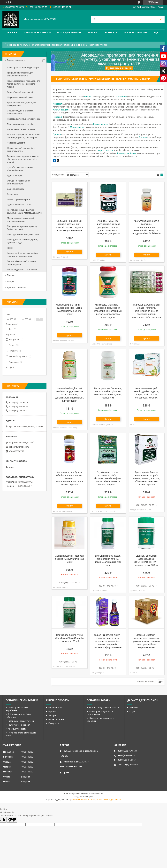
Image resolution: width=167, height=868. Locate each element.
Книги (10, 248)
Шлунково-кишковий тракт (20, 97)
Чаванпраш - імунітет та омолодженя (100, 713)
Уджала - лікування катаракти (104, 708)
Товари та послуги (36, 33)
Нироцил (57, 117)
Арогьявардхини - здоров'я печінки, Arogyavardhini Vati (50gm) (69, 559)
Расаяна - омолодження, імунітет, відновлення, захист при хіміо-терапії (23, 159)
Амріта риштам (105, 150)
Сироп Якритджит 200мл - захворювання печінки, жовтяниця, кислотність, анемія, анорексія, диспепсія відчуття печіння (108, 641)
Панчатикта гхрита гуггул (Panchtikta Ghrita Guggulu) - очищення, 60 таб (69, 638)
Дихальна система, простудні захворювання (21, 104)
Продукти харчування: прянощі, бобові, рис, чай (22, 228)
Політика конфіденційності (109, 800)
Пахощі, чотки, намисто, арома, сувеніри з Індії (23, 241)
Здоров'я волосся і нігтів (19, 205)
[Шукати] (161, 19)
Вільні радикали (56, 719)
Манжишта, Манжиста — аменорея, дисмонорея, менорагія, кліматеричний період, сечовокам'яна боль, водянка (108, 311)
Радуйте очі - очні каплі (19, 725)
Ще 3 (11, 367)
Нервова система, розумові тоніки (24, 119)
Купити (70, 252)
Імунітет (52, 711)
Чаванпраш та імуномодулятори (23, 68)
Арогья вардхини (62, 110)
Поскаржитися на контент (83, 800)
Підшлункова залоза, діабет (21, 124)
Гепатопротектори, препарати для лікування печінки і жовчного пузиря (24, 84)
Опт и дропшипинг (69, 33)
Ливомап (57, 104)
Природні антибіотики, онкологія (23, 234)
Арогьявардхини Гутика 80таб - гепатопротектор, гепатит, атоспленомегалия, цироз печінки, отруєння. (70, 478)
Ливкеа (88, 97)
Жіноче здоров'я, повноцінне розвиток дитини (21, 149)
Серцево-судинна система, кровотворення (20, 112)
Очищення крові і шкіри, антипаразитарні (19, 182)
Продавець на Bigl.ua (84, 797)
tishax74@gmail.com (19, 447)
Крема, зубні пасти (17, 729)
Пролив (57, 134)
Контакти (111, 33)
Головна (11, 33)
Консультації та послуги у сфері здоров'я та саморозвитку (23, 255)
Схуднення (12, 194)
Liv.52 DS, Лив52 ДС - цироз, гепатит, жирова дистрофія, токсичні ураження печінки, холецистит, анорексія (108, 227)
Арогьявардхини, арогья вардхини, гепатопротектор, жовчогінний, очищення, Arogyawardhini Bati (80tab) (147, 227)
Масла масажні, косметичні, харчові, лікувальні (21, 220)
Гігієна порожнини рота (18, 199)
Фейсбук (134, 708)
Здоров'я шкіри (14, 176)
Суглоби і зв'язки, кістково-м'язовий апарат (20, 169)
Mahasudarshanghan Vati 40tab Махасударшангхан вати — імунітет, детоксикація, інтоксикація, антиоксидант (69, 395)
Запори (52, 715)
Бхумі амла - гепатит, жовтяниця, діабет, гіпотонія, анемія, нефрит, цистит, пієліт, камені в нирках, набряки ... (108, 478)
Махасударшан (101, 124)
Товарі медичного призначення (22, 269)
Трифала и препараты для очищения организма (20, 74)
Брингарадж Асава (127, 153)
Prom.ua (99, 794)
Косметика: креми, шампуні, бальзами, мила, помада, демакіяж (24, 211)
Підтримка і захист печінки (21, 721)
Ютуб (132, 711)
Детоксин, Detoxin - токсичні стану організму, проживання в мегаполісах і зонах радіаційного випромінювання (147, 641)
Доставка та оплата (17, 288)
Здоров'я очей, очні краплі (20, 92)
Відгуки (11, 281)
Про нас (93, 33)
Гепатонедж (121, 97)
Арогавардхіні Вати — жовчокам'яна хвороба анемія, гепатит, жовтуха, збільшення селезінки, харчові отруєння (146, 478)
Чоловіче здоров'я (16, 143)
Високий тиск (55, 708)
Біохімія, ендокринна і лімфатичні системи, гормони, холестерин (23, 136)
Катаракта (54, 723)
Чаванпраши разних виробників (17, 709)
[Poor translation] (12, 820)
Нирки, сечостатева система (21, 129)
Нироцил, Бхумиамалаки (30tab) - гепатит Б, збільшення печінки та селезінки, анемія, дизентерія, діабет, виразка (146, 311)
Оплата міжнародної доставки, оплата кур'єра (22, 263)
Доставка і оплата (136, 33)
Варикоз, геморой (16, 189)
